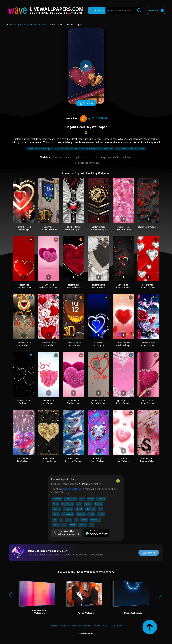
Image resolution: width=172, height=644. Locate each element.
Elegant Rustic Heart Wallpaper (99, 286)
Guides (119, 626)
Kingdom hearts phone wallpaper (130, 149)
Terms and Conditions (81, 626)
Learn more (149, 553)
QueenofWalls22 (94, 118)
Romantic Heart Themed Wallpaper (148, 460)
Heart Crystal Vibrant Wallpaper (98, 460)
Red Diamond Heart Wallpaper (148, 286)
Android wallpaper (72, 489)
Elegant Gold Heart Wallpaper (49, 460)
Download (86, 104)
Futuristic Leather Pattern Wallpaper (74, 344)
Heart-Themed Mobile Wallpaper (123, 344)
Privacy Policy (100, 626)
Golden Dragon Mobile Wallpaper (99, 228)
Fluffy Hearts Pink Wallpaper (74, 402)
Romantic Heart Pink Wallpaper (24, 460)
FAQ (111, 626)
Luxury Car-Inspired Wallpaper (49, 228)
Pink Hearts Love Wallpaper (123, 460)
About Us (64, 626)
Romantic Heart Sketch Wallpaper (98, 402)
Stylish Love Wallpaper (148, 227)
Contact (53, 626)
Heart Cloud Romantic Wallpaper (74, 460)
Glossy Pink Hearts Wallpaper (123, 228)
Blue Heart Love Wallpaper (99, 344)
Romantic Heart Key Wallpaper (24, 228)
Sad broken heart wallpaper (40, 149)
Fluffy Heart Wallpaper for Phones (49, 286)
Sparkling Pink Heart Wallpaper (123, 402)
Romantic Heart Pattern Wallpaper (49, 344)
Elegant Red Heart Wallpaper (24, 286)
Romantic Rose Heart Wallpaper (148, 344)
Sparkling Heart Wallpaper (24, 402)
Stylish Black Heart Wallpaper (123, 286)
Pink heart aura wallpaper (66, 149)
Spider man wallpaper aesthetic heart (97, 149)
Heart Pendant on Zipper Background (74, 228)
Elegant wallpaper (39, 25)
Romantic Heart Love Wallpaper (24, 344)
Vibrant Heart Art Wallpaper (49, 402)
